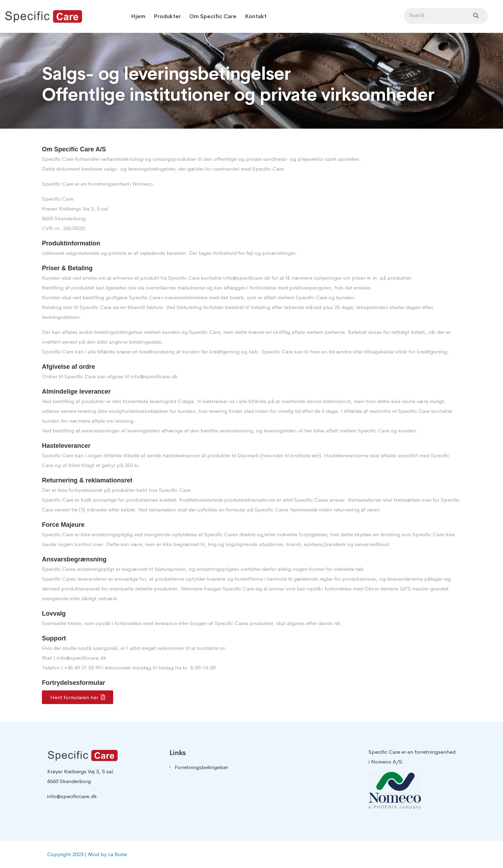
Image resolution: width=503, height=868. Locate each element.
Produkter (167, 16)
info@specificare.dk (247, 278)
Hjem (138, 16)
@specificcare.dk (86, 658)
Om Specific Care (213, 16)
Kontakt (256, 16)
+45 (69, 668)
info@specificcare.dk (72, 796)
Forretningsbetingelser (201, 767)
